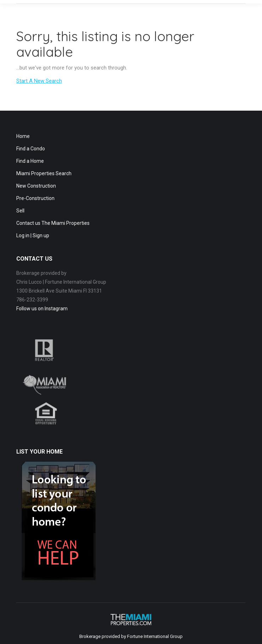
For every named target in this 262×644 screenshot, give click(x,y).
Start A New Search (39, 81)
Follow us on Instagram (42, 309)
